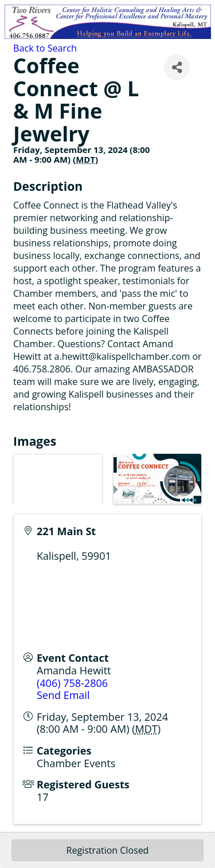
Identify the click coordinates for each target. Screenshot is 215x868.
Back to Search (45, 48)
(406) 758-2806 (72, 683)
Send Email (63, 695)
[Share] (177, 67)
